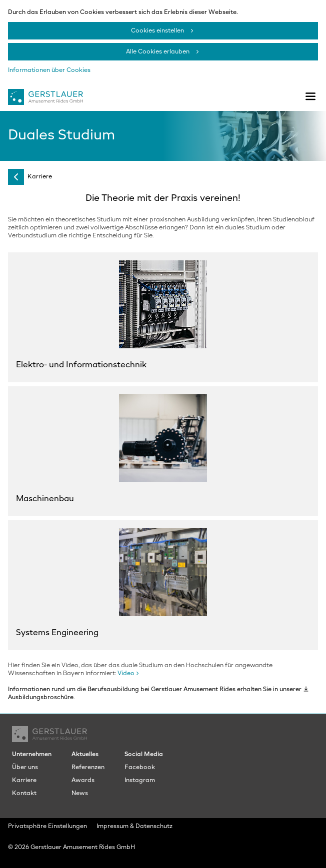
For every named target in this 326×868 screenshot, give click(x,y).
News (80, 794)
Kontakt (24, 794)
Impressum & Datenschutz (134, 827)
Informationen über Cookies (49, 70)
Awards (83, 781)
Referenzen (88, 768)
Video (126, 674)
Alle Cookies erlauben (158, 52)
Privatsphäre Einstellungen (47, 827)
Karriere (40, 177)
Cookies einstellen (157, 31)
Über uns (25, 768)
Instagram (140, 781)
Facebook (140, 768)
